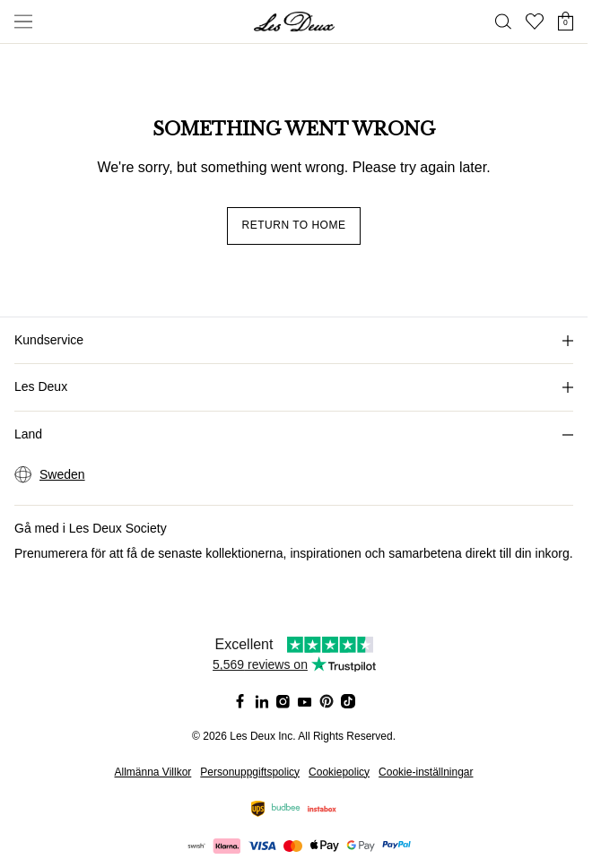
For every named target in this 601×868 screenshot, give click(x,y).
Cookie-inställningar (426, 772)
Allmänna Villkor (153, 772)
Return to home (294, 225)
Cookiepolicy (339, 772)
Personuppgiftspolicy (250, 772)
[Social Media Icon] (240, 701)
